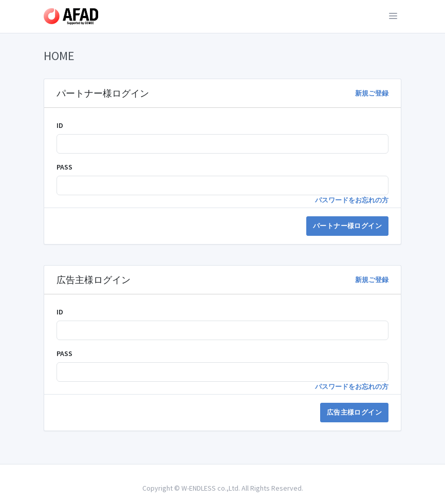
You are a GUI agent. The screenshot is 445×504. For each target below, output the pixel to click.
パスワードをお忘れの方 (352, 200)
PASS (64, 167)
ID (60, 125)
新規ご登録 (372, 93)
